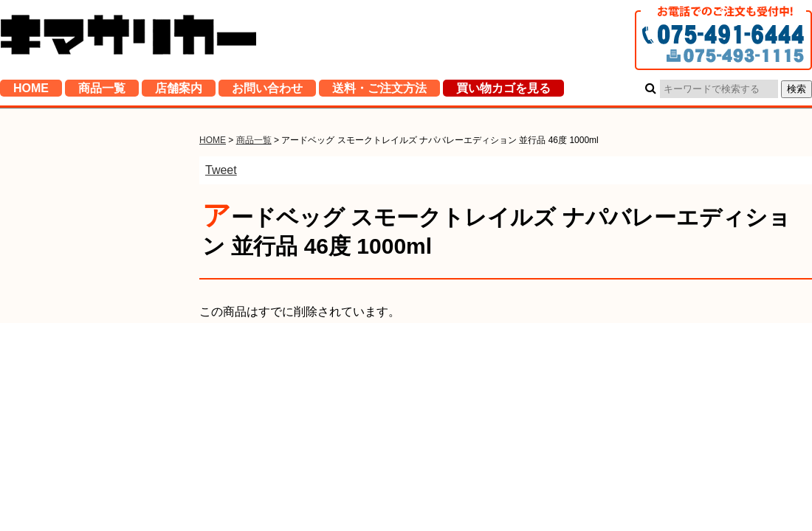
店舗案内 (179, 92)
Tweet (221, 170)
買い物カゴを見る (503, 92)
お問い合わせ (267, 92)
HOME (31, 92)
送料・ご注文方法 (379, 92)
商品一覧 (102, 92)
